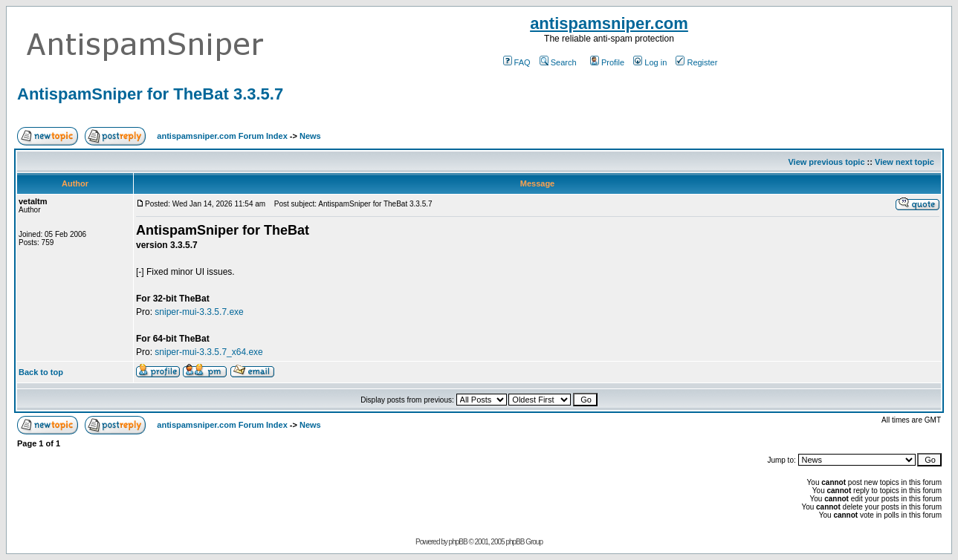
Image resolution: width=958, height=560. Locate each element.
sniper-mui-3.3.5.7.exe (199, 312)
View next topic (904, 162)
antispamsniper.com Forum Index (222, 136)
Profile (607, 62)
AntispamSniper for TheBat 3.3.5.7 (150, 94)
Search (558, 62)
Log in (650, 62)
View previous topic (826, 162)
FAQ (517, 62)
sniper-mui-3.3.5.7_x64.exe (208, 352)
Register (696, 62)
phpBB (458, 542)
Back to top (41, 372)
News (310, 136)
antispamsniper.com (609, 23)
